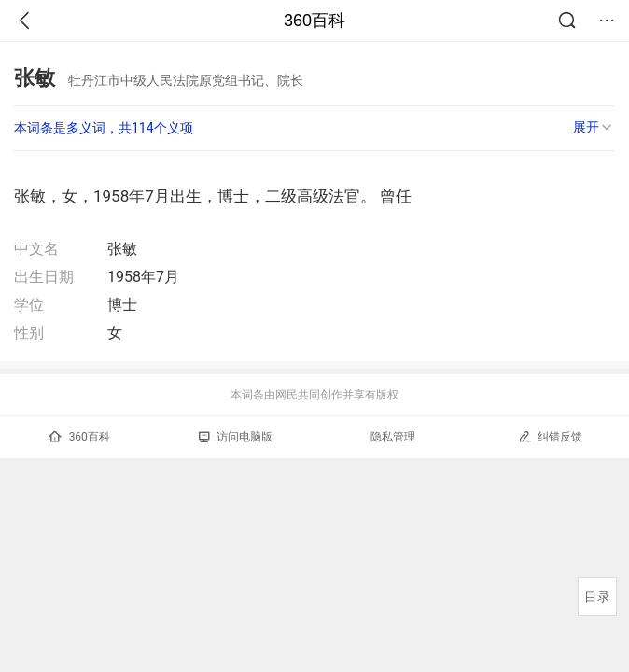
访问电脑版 (236, 437)
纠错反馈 (550, 436)
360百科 (314, 21)
